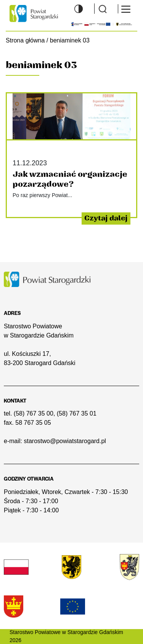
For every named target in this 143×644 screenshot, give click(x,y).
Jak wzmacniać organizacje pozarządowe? (70, 179)
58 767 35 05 (33, 423)
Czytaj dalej (106, 218)
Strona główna (25, 40)
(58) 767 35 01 (77, 413)
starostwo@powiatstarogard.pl (65, 441)
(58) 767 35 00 (34, 413)
